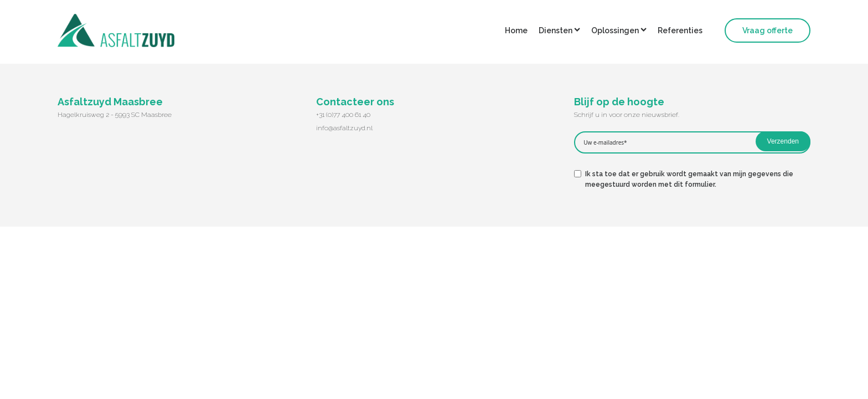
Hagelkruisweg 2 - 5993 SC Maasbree (115, 115)
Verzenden (783, 141)
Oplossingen (619, 30)
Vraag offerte (768, 30)
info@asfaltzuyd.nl (344, 128)
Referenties (680, 30)
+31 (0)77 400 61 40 (343, 115)
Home (516, 30)
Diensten (559, 30)
